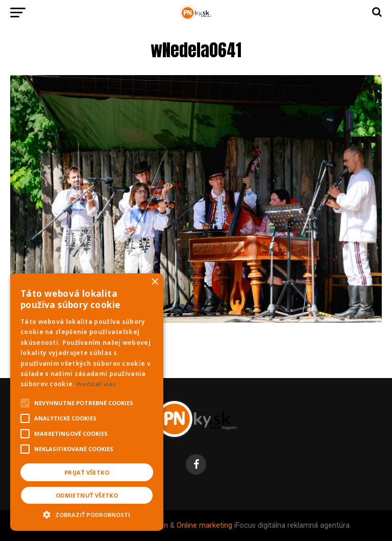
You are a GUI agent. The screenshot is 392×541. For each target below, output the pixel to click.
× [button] (154, 282)
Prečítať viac (96, 384)
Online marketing (204, 525)
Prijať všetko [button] (87, 472)
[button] (87, 513)
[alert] (87, 402)
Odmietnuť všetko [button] (87, 495)
